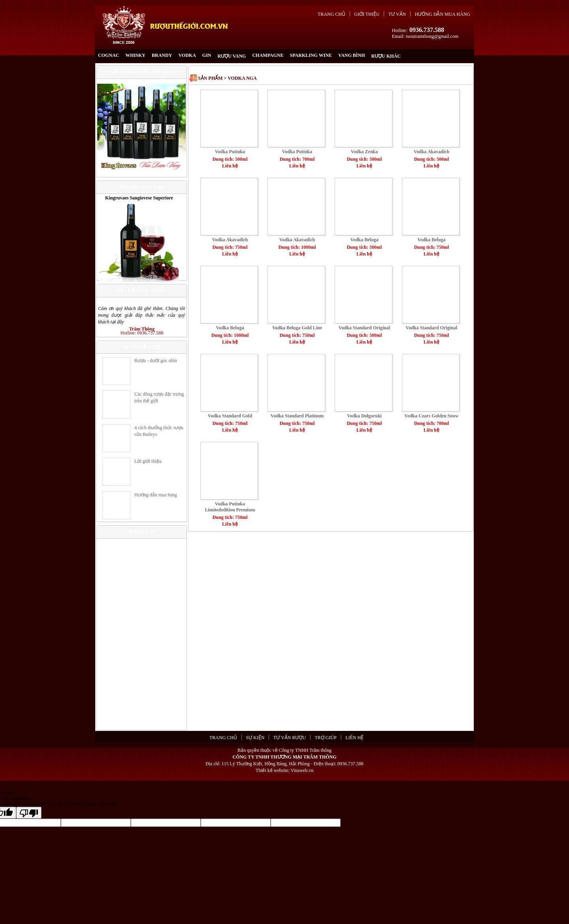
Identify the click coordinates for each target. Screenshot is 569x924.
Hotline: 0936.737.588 (142, 333)
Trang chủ (332, 14)
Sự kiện (255, 738)
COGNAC (108, 55)
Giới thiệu (367, 14)
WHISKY (135, 55)
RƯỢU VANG (232, 56)
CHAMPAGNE (268, 55)
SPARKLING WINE (311, 55)
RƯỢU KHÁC (386, 56)
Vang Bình (351, 55)
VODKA (187, 55)
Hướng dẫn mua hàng (443, 14)
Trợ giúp (325, 738)
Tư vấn (397, 14)
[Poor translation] (29, 813)
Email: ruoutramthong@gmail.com (425, 36)
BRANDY (162, 55)
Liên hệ (354, 738)
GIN (207, 55)
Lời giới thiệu (148, 461)
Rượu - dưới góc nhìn (156, 361)
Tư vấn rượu (290, 738)
